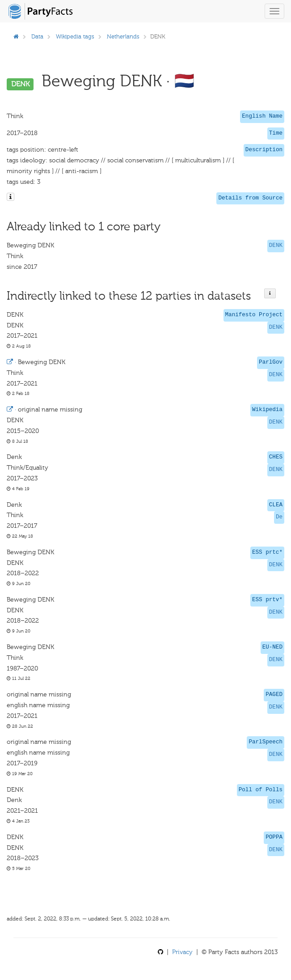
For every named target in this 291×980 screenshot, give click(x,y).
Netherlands (123, 36)
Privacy (182, 952)
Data (37, 36)
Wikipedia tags (75, 36)
